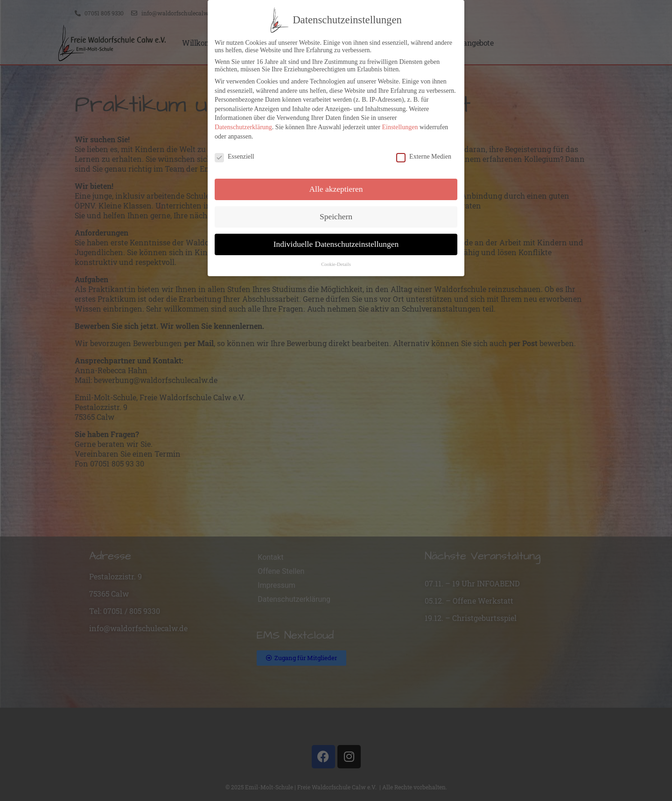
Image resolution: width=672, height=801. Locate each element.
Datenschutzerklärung (243, 126)
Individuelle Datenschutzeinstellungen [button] (336, 243)
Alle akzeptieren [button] (336, 188)
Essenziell (234, 155)
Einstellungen (400, 126)
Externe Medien (424, 155)
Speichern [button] (336, 215)
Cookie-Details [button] (336, 263)
